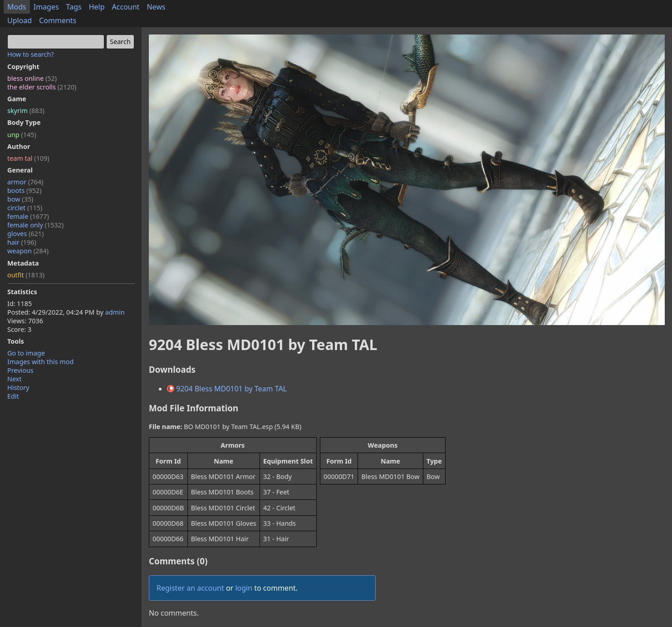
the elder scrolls (42, 87)
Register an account (190, 588)
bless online (32, 78)
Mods (17, 7)
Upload (20, 20)
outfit (26, 275)
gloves (25, 234)
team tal (28, 158)
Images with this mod (40, 362)
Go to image (26, 353)
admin (115, 312)
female (28, 216)
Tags (74, 7)
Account (126, 7)
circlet (25, 208)
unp (22, 135)
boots (24, 190)
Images (46, 7)
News (156, 7)
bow (20, 199)
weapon (28, 251)
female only (35, 225)
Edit (13, 396)
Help (97, 7)
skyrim (26, 111)
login (244, 588)
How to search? (31, 54)
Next (15, 379)
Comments (58, 20)
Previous (20, 370)
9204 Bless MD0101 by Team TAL (227, 389)
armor (25, 182)
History (18, 388)
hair (22, 242)
